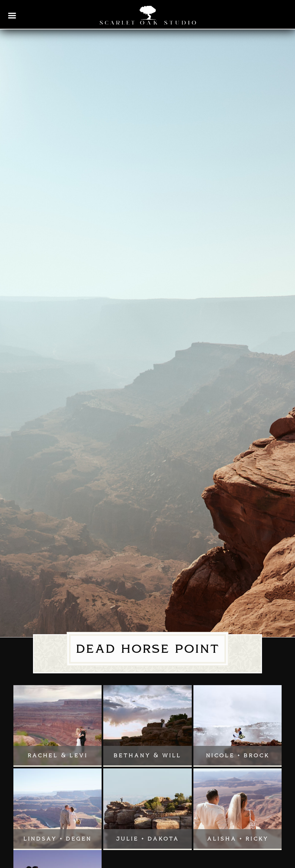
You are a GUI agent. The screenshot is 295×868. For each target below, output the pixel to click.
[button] (12, 16)
